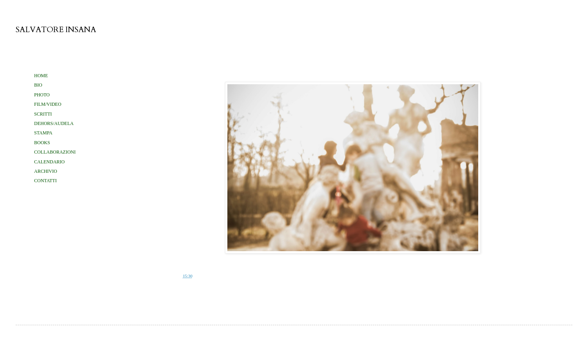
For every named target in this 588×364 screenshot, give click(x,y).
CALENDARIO (49, 162)
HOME (41, 76)
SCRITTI (43, 114)
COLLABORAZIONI (55, 152)
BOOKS (42, 143)
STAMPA (43, 133)
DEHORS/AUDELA (54, 123)
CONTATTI (45, 181)
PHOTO (42, 95)
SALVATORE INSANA (56, 30)
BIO (38, 85)
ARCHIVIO (46, 171)
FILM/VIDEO (48, 104)
